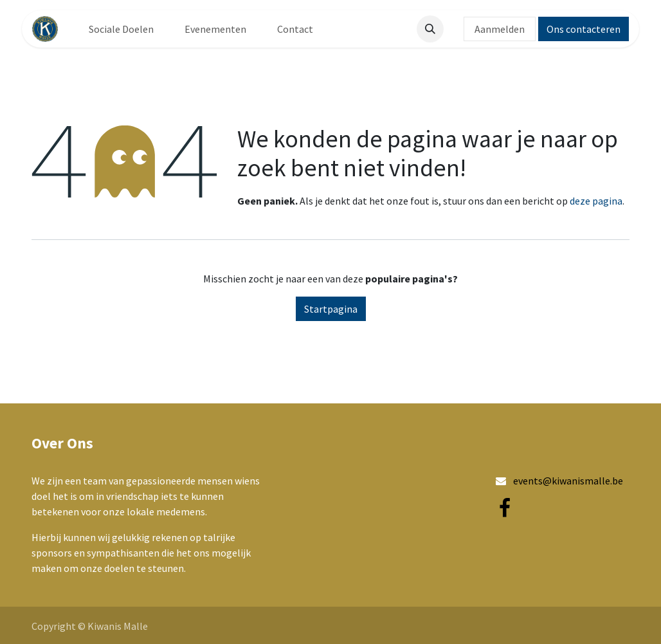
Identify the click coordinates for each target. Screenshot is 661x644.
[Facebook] (505, 508)
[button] (430, 29)
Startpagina (331, 309)
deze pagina (596, 201)
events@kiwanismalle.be (568, 481)
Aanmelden (500, 29)
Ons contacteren (584, 29)
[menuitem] (121, 29)
